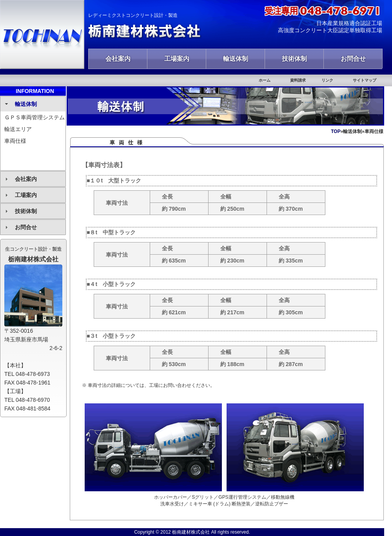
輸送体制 (236, 59)
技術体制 (294, 59)
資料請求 (298, 80)
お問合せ (353, 59)
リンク (327, 80)
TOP (336, 131)
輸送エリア (18, 129)
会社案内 (118, 59)
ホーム (265, 80)
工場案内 (177, 59)
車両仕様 (15, 141)
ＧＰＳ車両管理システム (34, 117)
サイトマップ (365, 80)
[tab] (33, 104)
